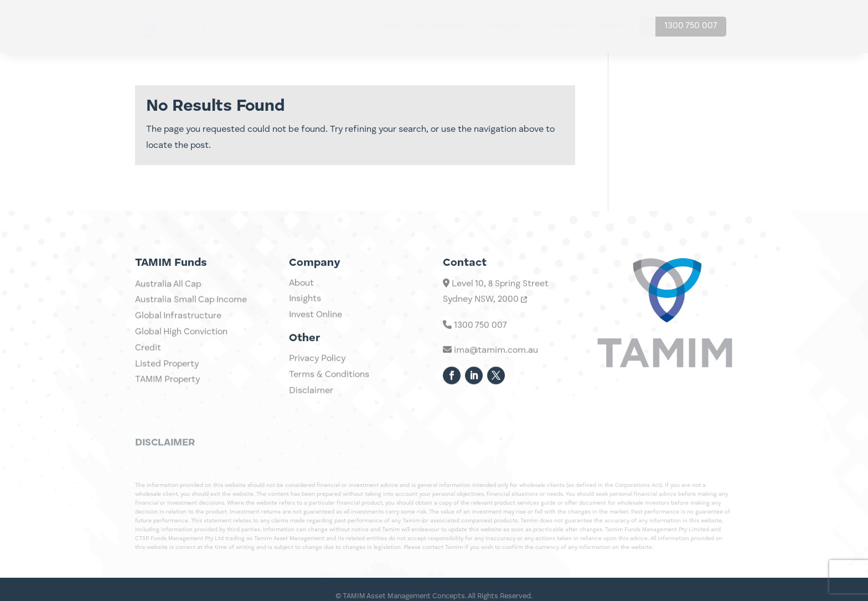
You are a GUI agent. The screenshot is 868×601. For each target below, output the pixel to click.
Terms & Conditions (329, 383)
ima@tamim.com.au (490, 364)
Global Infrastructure (178, 335)
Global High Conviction (181, 351)
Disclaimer (311, 399)
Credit (148, 367)
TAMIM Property (167, 399)
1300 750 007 (691, 26)
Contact (611, 27)
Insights (509, 27)
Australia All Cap (168, 303)
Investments (444, 27)
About (560, 27)
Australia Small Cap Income (191, 319)
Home (392, 27)
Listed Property (167, 383)
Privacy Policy (317, 367)
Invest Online (316, 323)
